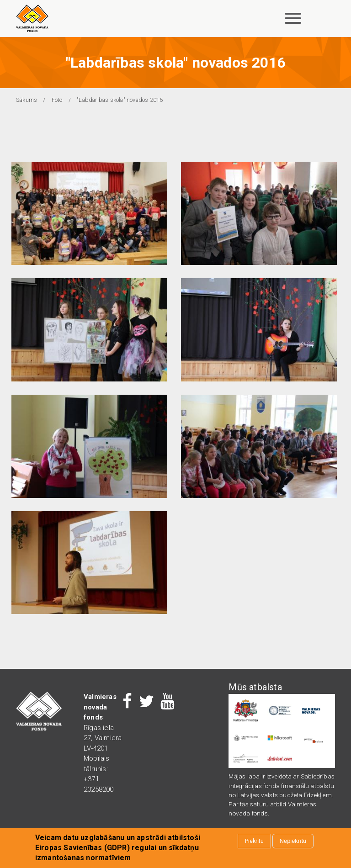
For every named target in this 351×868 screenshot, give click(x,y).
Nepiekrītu (293, 841)
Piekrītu (254, 841)
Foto (57, 100)
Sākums (27, 100)
